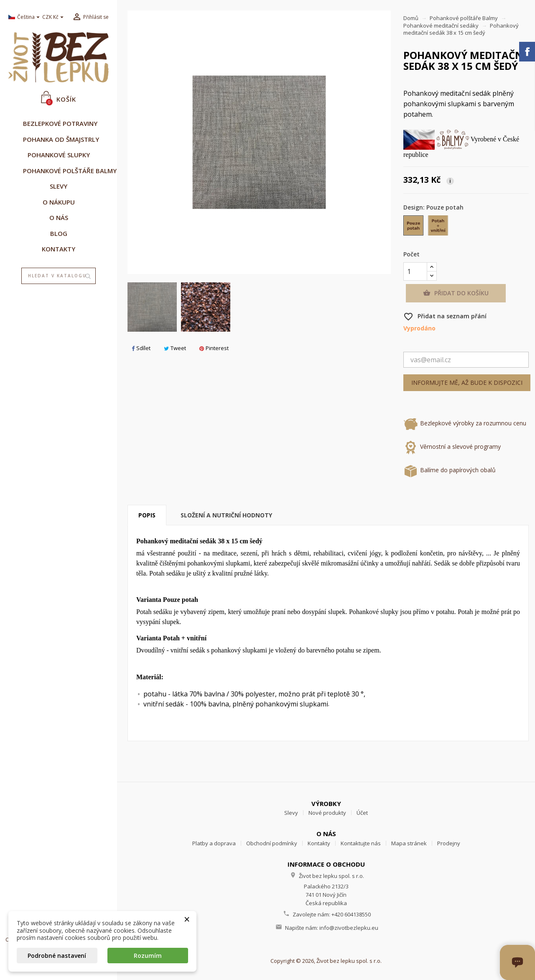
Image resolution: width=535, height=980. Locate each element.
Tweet (175, 348)
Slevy (291, 813)
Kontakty (319, 843)
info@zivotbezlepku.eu (349, 928)
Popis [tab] (147, 515)
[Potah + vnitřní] (439, 227)
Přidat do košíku (456, 293)
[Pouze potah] (414, 227)
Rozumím (148, 956)
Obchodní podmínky (272, 843)
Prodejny (449, 843)
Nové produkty (327, 813)
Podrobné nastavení (57, 956)
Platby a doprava (214, 843)
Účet (362, 813)
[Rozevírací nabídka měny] (54, 17)
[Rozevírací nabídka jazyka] (22, 17)
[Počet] (415, 271)
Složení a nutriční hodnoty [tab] (226, 515)
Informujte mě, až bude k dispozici (467, 383)
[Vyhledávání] (59, 276)
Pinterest (214, 348)
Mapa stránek (409, 843)
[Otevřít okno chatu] (534, 979)
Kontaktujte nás (361, 843)
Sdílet (141, 348)
